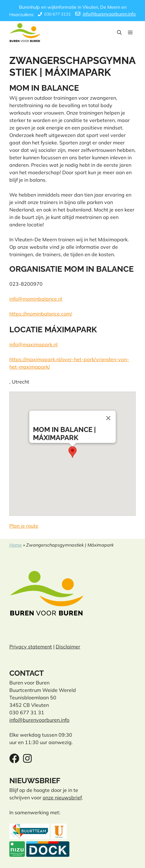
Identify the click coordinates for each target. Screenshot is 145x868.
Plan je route (24, 526)
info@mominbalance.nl (36, 299)
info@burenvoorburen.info (109, 14)
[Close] (108, 418)
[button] (119, 33)
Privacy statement (31, 647)
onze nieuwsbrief (62, 798)
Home (16, 545)
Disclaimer (68, 647)
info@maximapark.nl (33, 344)
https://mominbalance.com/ (41, 314)
